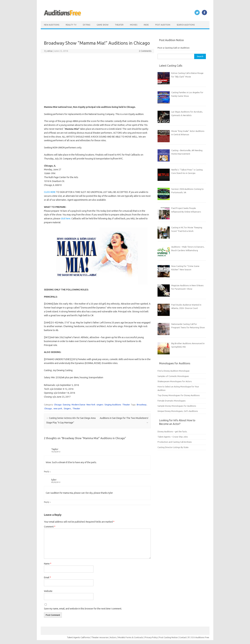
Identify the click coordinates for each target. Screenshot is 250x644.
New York (91, 405)
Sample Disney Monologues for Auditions (177, 406)
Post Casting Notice (168, 637)
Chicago (58, 405)
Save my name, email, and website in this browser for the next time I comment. (83, 609)
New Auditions (52, 25)
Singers (67, 408)
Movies (134, 25)
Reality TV (71, 25)
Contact (183, 637)
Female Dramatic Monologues (172, 401)
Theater (119, 25)
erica (50, 51)
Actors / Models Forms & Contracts (127, 637)
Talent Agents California (78, 637)
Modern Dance (78, 405)
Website (48, 591)
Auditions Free (202, 637)
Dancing (67, 405)
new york (58, 408)
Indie (146, 25)
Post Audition (163, 25)
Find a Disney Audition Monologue (174, 371)
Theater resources (100, 637)
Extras (87, 25)
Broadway (142, 405)
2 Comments (145, 51)
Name (48, 564)
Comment (50, 527)
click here (66, 219)
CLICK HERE (50, 192)
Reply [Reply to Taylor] (47, 471)
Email (47, 577)
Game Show (103, 25)
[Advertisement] (97, 79)
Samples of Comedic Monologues (173, 376)
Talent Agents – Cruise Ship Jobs (173, 437)
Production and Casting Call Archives (175, 442)
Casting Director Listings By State (173, 447)
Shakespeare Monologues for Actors (175, 381)
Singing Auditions (113, 405)
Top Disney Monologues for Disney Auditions (179, 395)
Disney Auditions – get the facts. (172, 431)
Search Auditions (186, 25)
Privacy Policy (151, 637)
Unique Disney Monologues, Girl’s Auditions (178, 411)
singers (100, 405)
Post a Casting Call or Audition (174, 48)
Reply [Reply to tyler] (47, 502)
